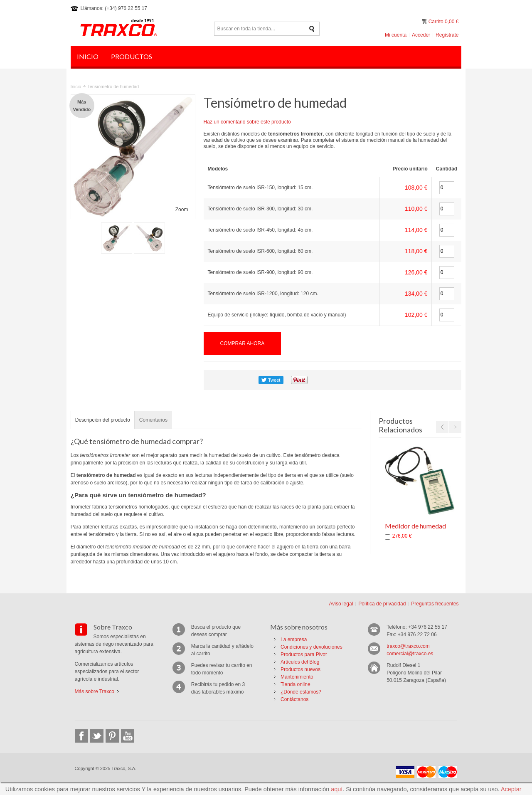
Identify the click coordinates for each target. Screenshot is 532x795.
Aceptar (511, 789)
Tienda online (296, 684)
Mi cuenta (396, 35)
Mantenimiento (297, 677)
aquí (337, 789)
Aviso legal (341, 604)
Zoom (182, 210)
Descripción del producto (103, 420)
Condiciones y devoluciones (312, 647)
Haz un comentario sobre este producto (247, 122)
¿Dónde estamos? (301, 692)
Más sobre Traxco (95, 691)
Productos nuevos (300, 669)
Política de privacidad (382, 604)
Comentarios (153, 420)
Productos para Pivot (304, 654)
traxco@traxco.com (408, 646)
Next (455, 427)
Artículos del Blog (300, 662)
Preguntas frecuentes (435, 604)
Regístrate (447, 35)
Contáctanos (294, 699)
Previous (442, 427)
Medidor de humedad (415, 526)
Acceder (421, 35)
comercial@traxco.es (410, 654)
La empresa (294, 639)
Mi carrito (425, 21)
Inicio (76, 86)
